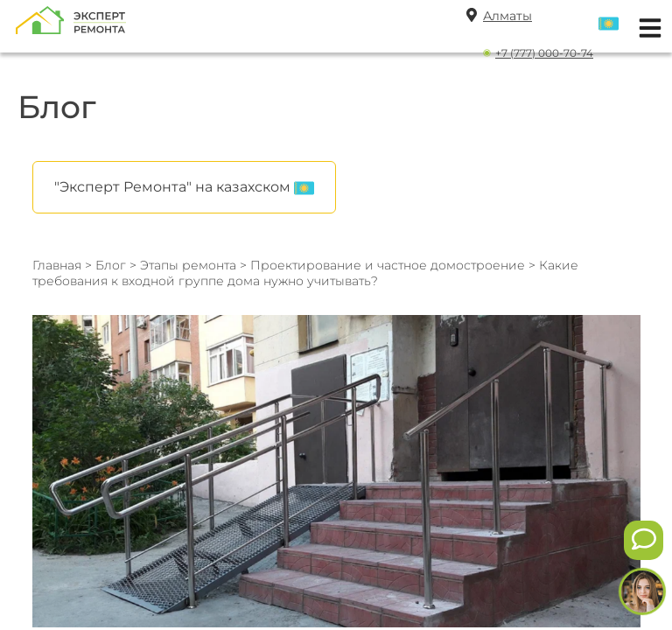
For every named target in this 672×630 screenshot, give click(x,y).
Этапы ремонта (188, 265)
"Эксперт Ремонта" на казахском (184, 188)
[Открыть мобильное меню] (646, 26)
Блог (111, 265)
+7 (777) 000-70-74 (544, 53)
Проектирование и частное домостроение (389, 265)
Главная (57, 265)
